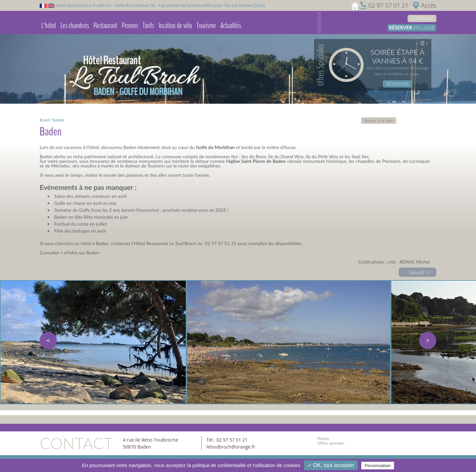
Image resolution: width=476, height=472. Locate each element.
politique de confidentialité (219, 465)
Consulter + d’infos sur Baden (69, 253)
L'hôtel (49, 25)
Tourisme (206, 25)
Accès (429, 5)
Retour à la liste (379, 121)
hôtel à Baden (95, 243)
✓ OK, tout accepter (331, 465)
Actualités (231, 25)
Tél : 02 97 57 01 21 (227, 440)
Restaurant (105, 25)
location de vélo (175, 25)
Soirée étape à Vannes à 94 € (397, 56)
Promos (130, 25)
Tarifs (149, 25)
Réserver (397, 84)
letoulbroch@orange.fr (231, 447)
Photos (323, 438)
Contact (422, 18)
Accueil (44, 120)
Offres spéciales (331, 443)
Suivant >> (420, 272)
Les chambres (75, 25)
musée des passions (123, 175)
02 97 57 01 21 (388, 5)
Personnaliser (378, 466)
